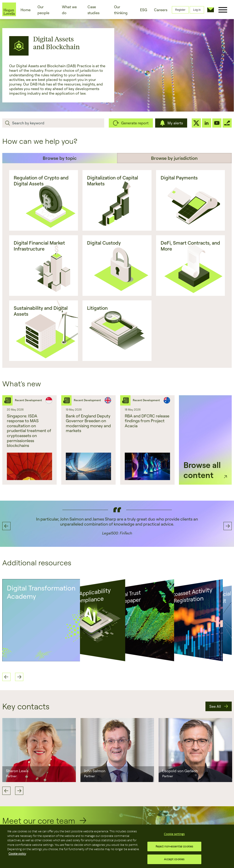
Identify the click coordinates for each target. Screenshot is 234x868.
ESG (144, 10)
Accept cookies (174, 859)
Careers (161, 10)
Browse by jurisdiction (174, 158)
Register (180, 10)
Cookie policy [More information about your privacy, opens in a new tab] (17, 854)
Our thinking (121, 10)
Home (26, 10)
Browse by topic (60, 158)
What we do (69, 10)
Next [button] (228, 526)
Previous (6, 791)
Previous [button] (6, 526)
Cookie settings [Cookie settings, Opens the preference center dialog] (174, 835)
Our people (43, 10)
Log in (197, 10)
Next (19, 791)
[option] (29, 440)
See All (215, 706)
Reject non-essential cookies (174, 847)
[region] (117, 847)
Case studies (93, 10)
